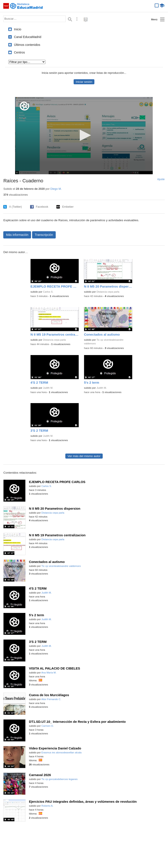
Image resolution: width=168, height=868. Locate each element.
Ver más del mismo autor (84, 456)
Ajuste (161, 179)
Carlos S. (48, 292)
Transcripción (44, 235)
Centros (19, 52)
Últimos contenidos (27, 45)
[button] (84, 135)
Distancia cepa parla (108, 292)
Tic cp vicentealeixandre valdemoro (61, 566)
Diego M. (56, 189)
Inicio (18, 29)
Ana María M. (49, 673)
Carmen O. (48, 726)
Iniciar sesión (84, 82)
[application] (84, 136)
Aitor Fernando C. (51, 699)
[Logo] (24, 106)
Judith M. (48, 388)
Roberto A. (48, 806)
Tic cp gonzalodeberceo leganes (59, 779)
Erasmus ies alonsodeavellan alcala (62, 752)
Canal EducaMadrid (28, 37)
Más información (17, 235)
